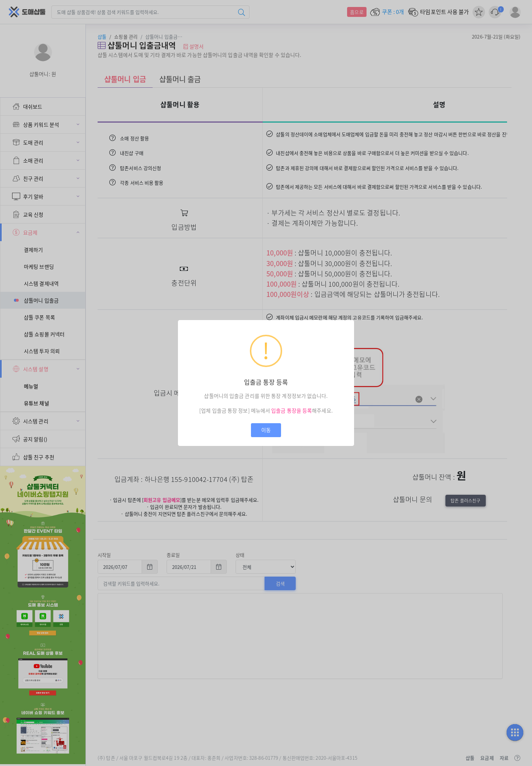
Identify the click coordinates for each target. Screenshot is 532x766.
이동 (266, 430)
